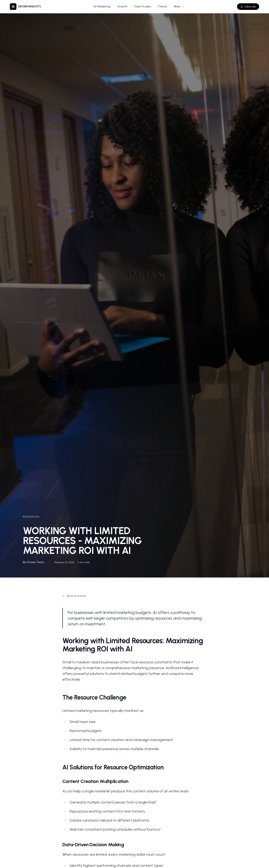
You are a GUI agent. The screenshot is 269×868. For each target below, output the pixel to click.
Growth (122, 6)
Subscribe (248, 7)
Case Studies (143, 6)
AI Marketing (102, 6)
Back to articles (74, 596)
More (179, 6)
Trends (162, 6)
